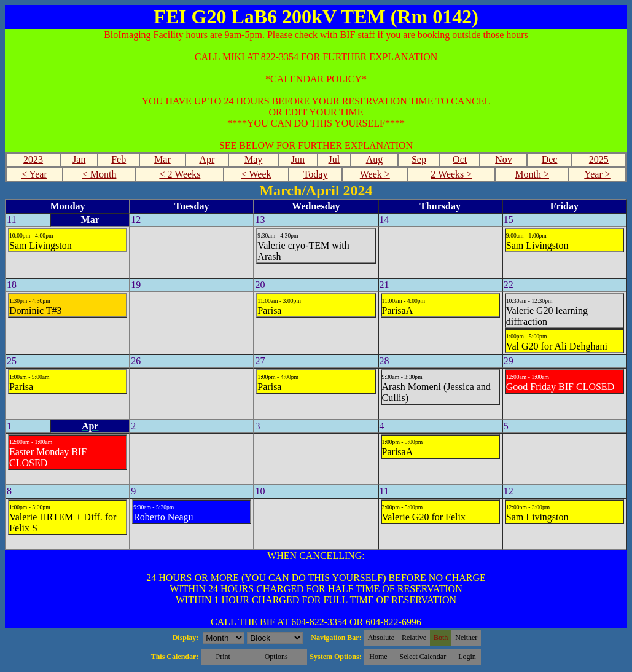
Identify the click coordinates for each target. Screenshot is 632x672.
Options (276, 657)
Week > (375, 174)
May (253, 159)
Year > (597, 174)
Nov (504, 159)
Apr (207, 159)
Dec (550, 159)
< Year (34, 174)
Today (316, 174)
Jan (79, 159)
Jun (298, 159)
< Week (256, 174)
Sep (419, 159)
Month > (532, 174)
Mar (162, 159)
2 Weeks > (451, 174)
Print (223, 657)
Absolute (381, 638)
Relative (414, 638)
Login (467, 657)
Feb (119, 159)
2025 (599, 159)
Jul (334, 159)
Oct (460, 159)
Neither (466, 638)
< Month (99, 174)
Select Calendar (423, 657)
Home (378, 657)
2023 (33, 159)
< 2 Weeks (180, 174)
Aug (375, 159)
